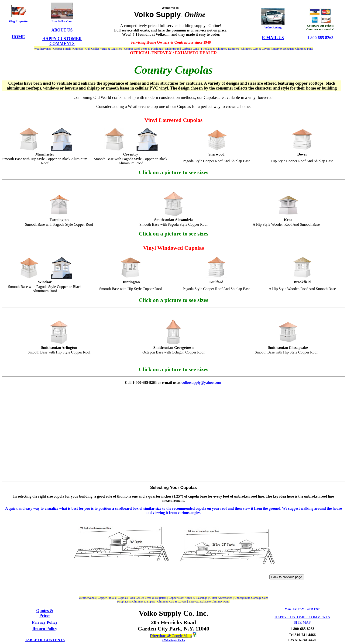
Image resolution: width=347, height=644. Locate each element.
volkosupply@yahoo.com (201, 383)
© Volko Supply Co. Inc (173, 640)
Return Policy (45, 629)
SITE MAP (302, 622)
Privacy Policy (45, 622)
